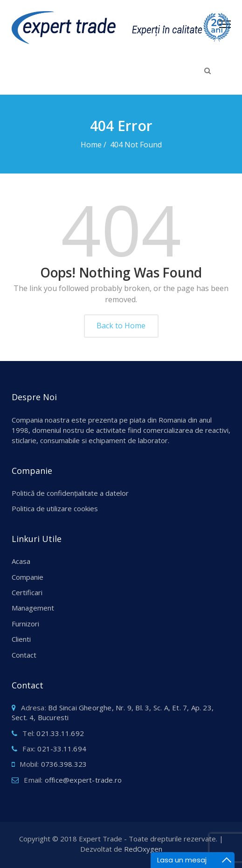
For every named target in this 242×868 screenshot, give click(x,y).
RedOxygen (143, 849)
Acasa (21, 561)
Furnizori (25, 624)
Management (33, 608)
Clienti (21, 639)
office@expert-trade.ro (83, 780)
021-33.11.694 (62, 749)
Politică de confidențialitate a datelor (70, 493)
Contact (24, 655)
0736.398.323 (64, 764)
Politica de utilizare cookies (55, 508)
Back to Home (121, 326)
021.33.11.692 (60, 733)
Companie (28, 577)
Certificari (27, 592)
